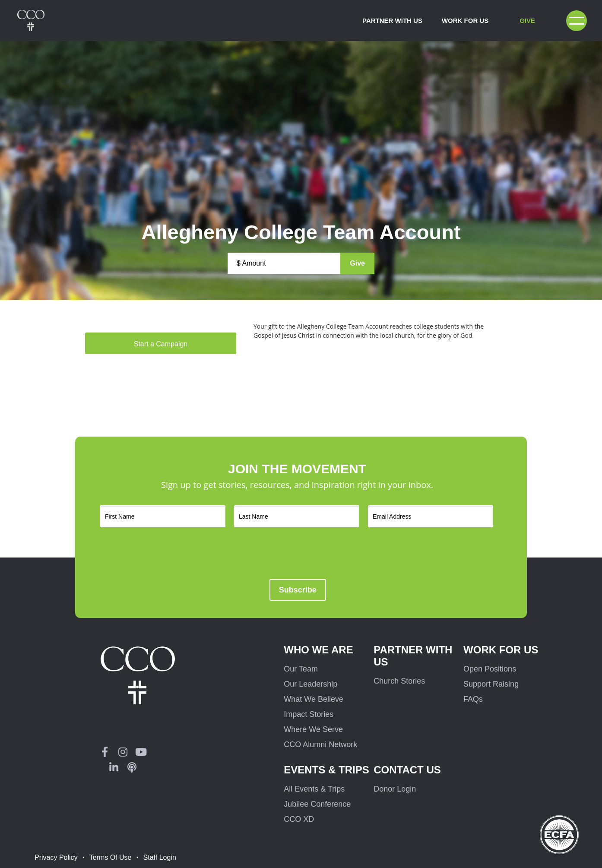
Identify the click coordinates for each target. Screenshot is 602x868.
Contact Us (407, 770)
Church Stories (399, 681)
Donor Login (395, 789)
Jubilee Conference (317, 804)
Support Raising (491, 684)
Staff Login (160, 857)
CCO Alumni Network (320, 744)
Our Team (301, 669)
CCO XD (299, 819)
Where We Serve (313, 729)
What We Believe (314, 699)
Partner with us (413, 656)
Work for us (501, 650)
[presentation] (316, 553)
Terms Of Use (111, 857)
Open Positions (490, 669)
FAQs (473, 699)
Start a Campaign (161, 344)
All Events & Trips (314, 789)
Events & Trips (326, 770)
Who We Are (318, 650)
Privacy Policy (56, 857)
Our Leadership (311, 684)
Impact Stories (309, 714)
